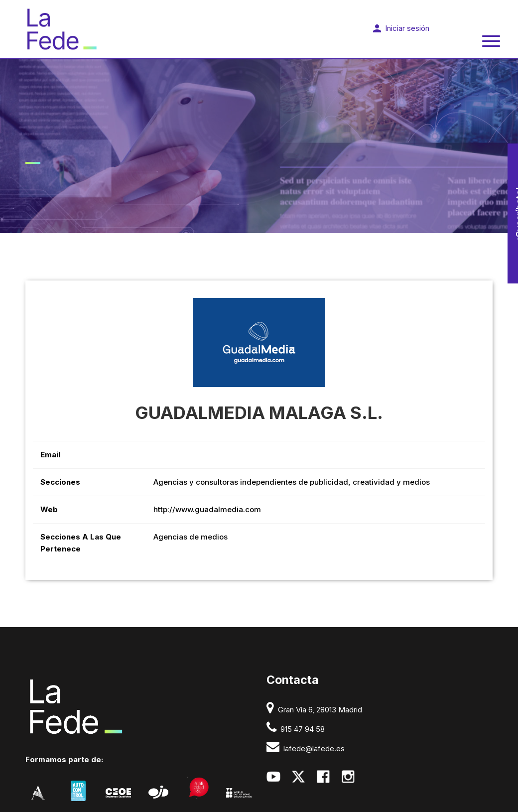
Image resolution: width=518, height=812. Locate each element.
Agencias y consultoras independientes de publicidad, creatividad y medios (292, 482)
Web (49, 509)
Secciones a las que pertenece (81, 543)
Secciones (60, 482)
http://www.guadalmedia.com (207, 509)
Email (50, 455)
